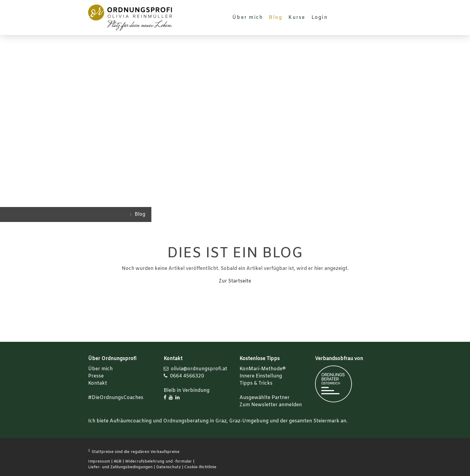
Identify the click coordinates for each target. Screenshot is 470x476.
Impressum (99, 461)
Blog (276, 18)
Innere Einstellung (261, 376)
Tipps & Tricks (256, 383)
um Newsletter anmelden (272, 405)
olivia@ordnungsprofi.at (199, 369)
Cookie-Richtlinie (200, 467)
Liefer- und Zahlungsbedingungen (120, 467)
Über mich (248, 18)
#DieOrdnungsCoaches (116, 398)
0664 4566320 (187, 376)
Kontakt (98, 383)
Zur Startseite (235, 281)
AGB (117, 461)
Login (320, 18)
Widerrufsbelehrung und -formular (158, 461)
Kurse (297, 18)
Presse (96, 376)
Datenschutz (168, 467)
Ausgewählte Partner (265, 398)
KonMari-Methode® (263, 369)
